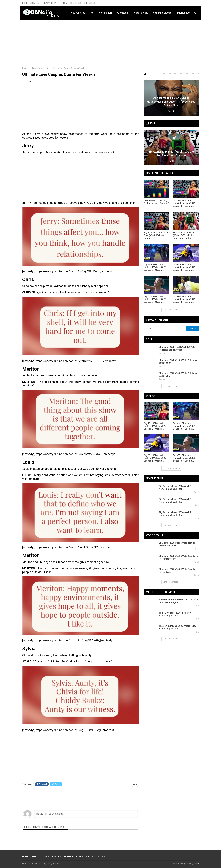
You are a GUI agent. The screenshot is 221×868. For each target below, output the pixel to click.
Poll (92, 13)
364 (162, 379)
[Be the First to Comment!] (86, 814)
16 (196, 562)
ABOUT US (35, 3)
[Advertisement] (110, 43)
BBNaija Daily (193, 864)
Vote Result (123, 13)
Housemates (78, 13)
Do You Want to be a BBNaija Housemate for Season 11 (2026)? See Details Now (171, 102)
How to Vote (141, 13)
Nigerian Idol (183, 13)
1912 (171, 111)
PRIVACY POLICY (49, 3)
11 (196, 549)
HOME (25, 3)
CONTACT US (89, 3)
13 (196, 575)
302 (172, 161)
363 (162, 366)
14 (196, 518)
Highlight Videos (162, 13)
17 (196, 492)
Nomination (105, 13)
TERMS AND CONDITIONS (70, 3)
